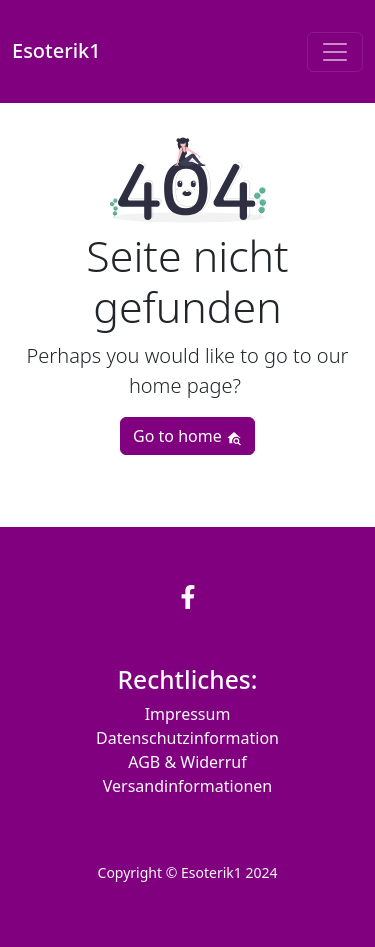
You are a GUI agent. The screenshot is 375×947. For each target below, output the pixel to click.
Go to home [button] (187, 436)
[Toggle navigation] (335, 52)
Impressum (188, 714)
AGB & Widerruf (187, 762)
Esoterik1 (56, 51)
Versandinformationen (187, 786)
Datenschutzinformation (187, 738)
